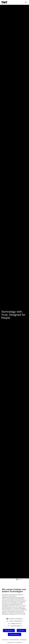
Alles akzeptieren (14, 634)
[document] (14, 603)
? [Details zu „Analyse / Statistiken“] (23, 621)
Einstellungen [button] (23, 640)
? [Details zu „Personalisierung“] (21, 626)
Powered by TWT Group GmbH (14, 642)
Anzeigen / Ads (15, 623)
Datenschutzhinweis (14, 640)
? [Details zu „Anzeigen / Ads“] (21, 623)
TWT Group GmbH (21, 614)
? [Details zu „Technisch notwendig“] (23, 619)
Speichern (21, 631)
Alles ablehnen (9, 631)
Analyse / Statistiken (15, 621)
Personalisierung (14, 626)
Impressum (5, 640)
